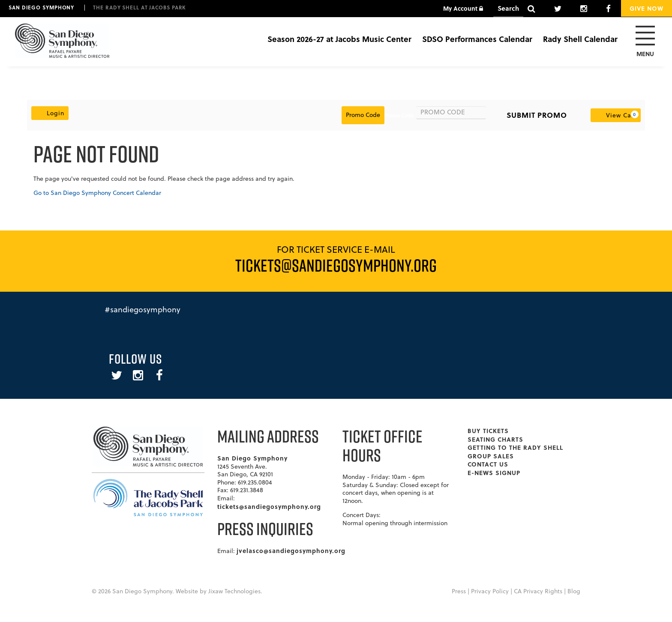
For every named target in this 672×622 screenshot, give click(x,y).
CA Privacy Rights (538, 591)
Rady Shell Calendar (580, 39)
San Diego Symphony (41, 7)
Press (459, 591)
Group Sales (491, 456)
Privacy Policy (490, 591)
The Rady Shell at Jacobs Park (139, 7)
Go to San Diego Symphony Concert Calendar (97, 193)
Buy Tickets (488, 431)
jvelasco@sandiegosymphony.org (291, 550)
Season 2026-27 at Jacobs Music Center (339, 39)
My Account (463, 8)
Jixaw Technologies (234, 591)
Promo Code (399, 115)
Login (50, 113)
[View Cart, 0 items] (616, 115)
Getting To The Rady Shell (515, 447)
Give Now (646, 8)
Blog (574, 591)
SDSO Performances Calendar (477, 39)
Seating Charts (495, 439)
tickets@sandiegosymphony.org (269, 506)
